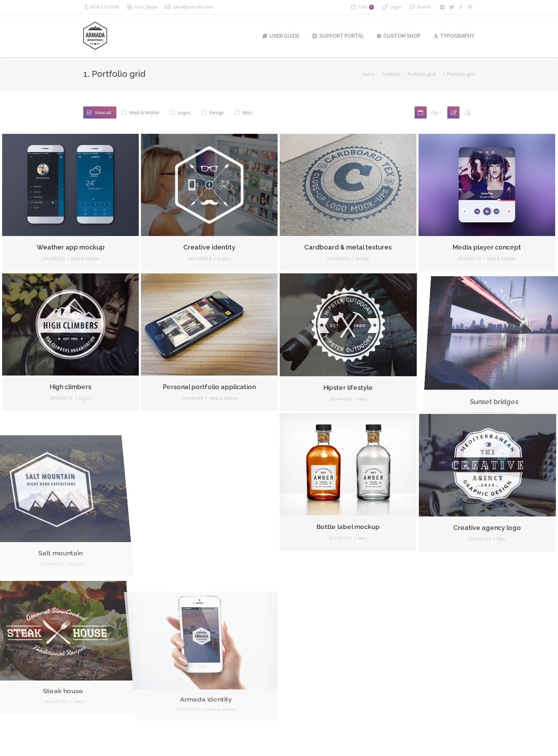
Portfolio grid (421, 74)
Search (424, 7)
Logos (184, 112)
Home (368, 74)
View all (103, 112)
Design (217, 112)
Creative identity (198, 278)
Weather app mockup (57, 264)
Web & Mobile (144, 112)
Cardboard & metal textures (361, 280)
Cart (366, 7)
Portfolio (391, 74)
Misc (248, 112)
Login (396, 7)
